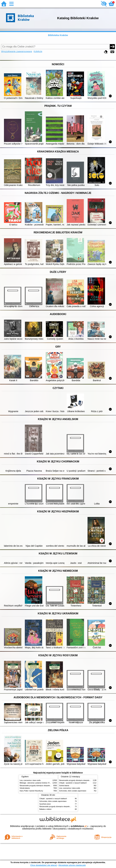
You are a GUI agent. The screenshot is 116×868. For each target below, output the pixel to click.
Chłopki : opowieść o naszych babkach (73, 783)
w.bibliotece (79, 826)
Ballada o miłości (46, 809)
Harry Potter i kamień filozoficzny (31, 791)
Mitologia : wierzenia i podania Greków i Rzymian (37, 783)
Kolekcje (38, 51)
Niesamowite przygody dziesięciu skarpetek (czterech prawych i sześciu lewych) (48, 786)
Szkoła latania (25, 788)
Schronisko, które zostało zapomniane (73, 791)
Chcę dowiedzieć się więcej (43, 865)
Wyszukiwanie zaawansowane (17, 51)
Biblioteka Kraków (58, 35)
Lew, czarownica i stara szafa (30, 780)
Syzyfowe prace (45, 804)
